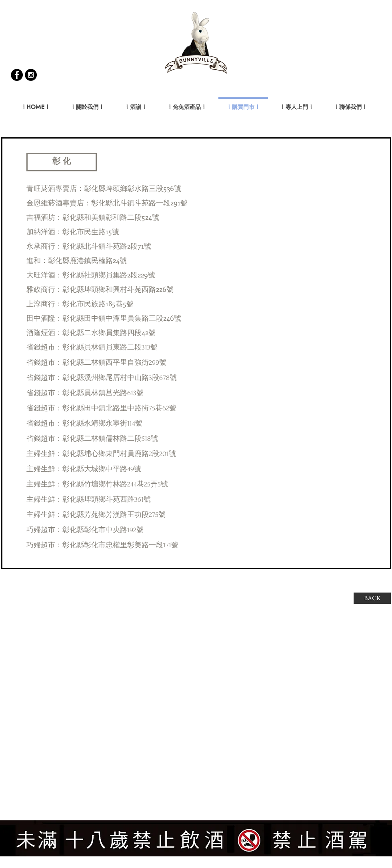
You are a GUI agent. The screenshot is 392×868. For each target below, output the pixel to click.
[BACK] (372, 598)
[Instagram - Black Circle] (31, 75)
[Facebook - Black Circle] (17, 75)
